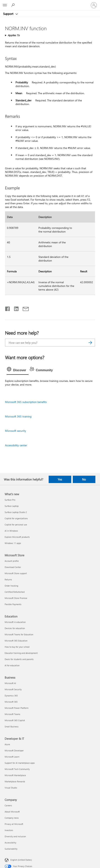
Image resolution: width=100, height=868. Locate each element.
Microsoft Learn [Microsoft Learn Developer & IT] (12, 757)
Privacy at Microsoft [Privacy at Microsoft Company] (14, 824)
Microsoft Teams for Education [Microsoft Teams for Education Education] (19, 634)
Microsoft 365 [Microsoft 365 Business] (11, 702)
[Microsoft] (50, 3)
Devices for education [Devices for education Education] (15, 628)
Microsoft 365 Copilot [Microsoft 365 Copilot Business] (15, 720)
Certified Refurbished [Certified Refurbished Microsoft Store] (15, 592)
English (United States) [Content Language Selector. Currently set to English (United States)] (21, 860)
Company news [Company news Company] (12, 818)
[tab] (18, 370)
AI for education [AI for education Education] (12, 665)
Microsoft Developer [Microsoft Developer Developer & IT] (14, 750)
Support (9, 14)
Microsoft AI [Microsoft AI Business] (10, 683)
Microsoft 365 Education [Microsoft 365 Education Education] (16, 641)
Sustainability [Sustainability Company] (11, 849)
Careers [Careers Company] (8, 805)
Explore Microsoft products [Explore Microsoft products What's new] (17, 537)
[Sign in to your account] (94, 5)
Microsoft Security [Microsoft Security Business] (13, 689)
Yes (60, 479)
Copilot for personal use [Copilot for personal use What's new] (16, 525)
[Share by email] (24, 308)
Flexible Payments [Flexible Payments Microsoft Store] (13, 604)
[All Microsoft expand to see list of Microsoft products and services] (5, 5)
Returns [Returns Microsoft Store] (8, 579)
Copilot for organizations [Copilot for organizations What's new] (16, 518)
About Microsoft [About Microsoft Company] (12, 812)
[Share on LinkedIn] (15, 308)
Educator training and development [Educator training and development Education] (21, 653)
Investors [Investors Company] (9, 830)
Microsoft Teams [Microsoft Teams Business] (12, 714)
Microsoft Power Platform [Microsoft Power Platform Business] (17, 708)
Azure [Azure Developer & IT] (7, 744)
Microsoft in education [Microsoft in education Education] (15, 622)
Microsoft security (16, 431)
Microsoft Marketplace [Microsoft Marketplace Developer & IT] (15, 775)
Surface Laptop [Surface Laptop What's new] (12, 506)
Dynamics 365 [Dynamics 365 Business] (11, 696)
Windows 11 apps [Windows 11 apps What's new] (13, 543)
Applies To (14, 35)
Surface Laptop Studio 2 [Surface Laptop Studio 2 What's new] (16, 512)
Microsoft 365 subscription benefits (26, 402)
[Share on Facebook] (8, 308)
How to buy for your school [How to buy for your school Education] (17, 647)
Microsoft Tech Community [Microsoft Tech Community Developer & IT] (17, 769)
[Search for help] (14, 5)
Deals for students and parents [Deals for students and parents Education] (19, 659)
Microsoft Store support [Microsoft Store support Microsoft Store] (16, 573)
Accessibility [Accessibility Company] (10, 843)
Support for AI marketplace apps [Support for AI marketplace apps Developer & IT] (20, 763)
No (84, 479)
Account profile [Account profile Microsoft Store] (12, 561)
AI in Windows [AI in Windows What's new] (11, 531)
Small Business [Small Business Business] (12, 726)
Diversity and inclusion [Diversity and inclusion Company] (15, 836)
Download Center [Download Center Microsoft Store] (13, 567)
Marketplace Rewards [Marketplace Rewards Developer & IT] (15, 781)
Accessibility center (16, 445)
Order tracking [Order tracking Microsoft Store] (11, 586)
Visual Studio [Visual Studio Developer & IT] (11, 788)
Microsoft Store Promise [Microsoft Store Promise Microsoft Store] (16, 598)
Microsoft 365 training (18, 416)
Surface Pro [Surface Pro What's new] (10, 500)
